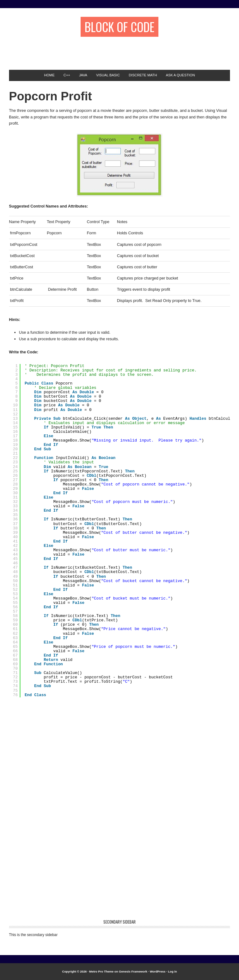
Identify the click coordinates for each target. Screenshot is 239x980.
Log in (173, 971)
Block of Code (119, 27)
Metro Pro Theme (101, 971)
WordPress (157, 971)
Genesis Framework (133, 971)
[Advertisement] (82, 50)
